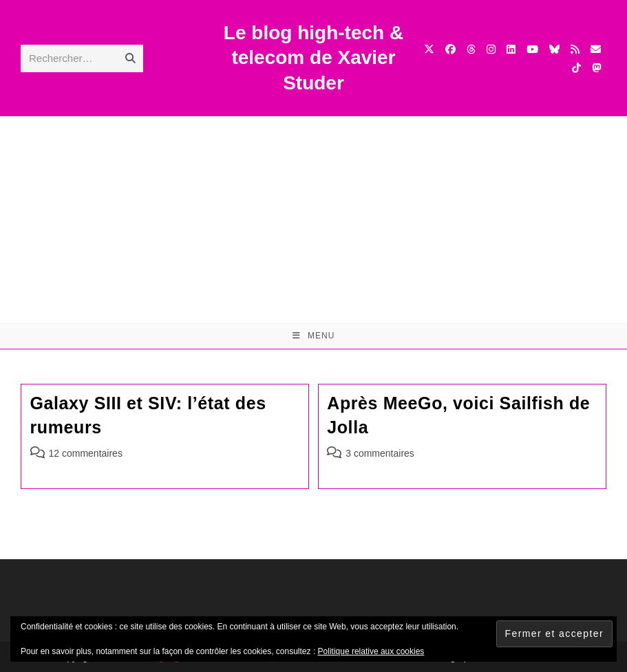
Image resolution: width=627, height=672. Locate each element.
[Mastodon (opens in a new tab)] (596, 68)
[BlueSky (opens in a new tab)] (554, 49)
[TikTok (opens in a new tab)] (576, 68)
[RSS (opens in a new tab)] (575, 49)
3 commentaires (380, 453)
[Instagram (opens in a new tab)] (491, 49)
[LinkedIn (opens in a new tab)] (511, 49)
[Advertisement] (313, 219)
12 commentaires (86, 453)
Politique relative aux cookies (371, 651)
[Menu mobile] (314, 336)
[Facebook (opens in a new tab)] (450, 49)
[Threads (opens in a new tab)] (471, 49)
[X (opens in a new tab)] (429, 49)
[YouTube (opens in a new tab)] (532, 49)
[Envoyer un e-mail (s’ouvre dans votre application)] (596, 49)
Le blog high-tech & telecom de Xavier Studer (313, 58)
